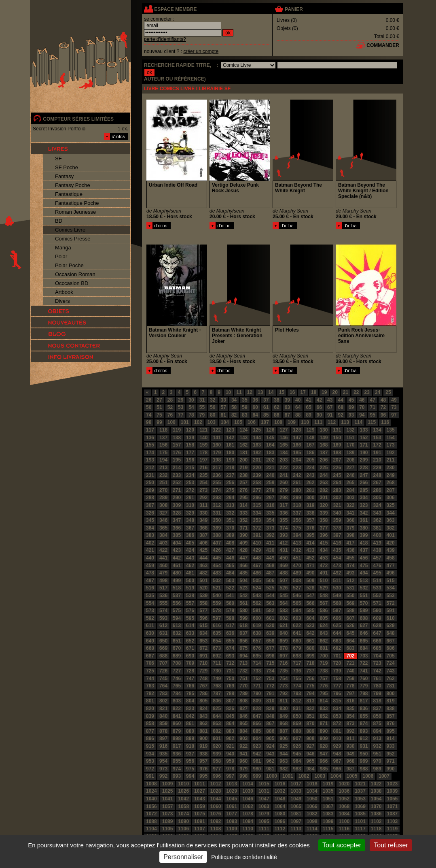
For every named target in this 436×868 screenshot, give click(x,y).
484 (230, 573)
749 (217, 679)
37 (266, 400)
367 (190, 528)
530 (337, 588)
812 (297, 701)
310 (190, 505)
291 (190, 498)
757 (324, 679)
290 (177, 498)
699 (310, 656)
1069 (360, 806)
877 (150, 731)
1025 (168, 791)
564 (284, 603)
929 (337, 746)
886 (270, 731)
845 (230, 716)
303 (350, 498)
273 (203, 490)
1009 (168, 784)
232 (163, 475)
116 (385, 422)
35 (244, 400)
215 (190, 468)
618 (243, 625)
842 (190, 716)
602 (284, 618)
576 (190, 611)
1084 (344, 814)
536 (163, 596)
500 (190, 581)
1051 (328, 799)
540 (217, 596)
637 (243, 633)
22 (356, 392)
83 (244, 415)
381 (377, 528)
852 (324, 716)
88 (298, 415)
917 (177, 746)
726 (163, 671)
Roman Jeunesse (75, 212)
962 (270, 761)
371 (243, 528)
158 (190, 445)
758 (337, 679)
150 (337, 438)
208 (350, 460)
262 (310, 483)
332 (230, 513)
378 (337, 528)
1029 (232, 791)
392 (270, 535)
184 (284, 453)
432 (297, 550)
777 (337, 686)
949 (350, 754)
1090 (183, 821)
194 (163, 460)
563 (270, 603)
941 (243, 754)
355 (284, 520)
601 (270, 618)
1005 (352, 776)
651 (177, 641)
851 (310, 716)
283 (337, 490)
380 (364, 528)
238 (243, 475)
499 (177, 581)
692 (217, 656)
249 (391, 475)
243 (310, 475)
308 (163, 505)
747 (190, 679)
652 (190, 641)
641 (297, 633)
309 (177, 505)
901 (217, 738)
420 (391, 543)
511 (337, 581)
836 (364, 708)
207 (337, 460)
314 (243, 505)
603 (297, 618)
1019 (328, 784)
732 (243, 671)
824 (203, 708)
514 (377, 581)
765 (177, 686)
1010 (183, 784)
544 (270, 596)
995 (203, 776)
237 (230, 475)
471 (310, 566)
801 (150, 701)
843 (203, 716)
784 (177, 694)
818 (377, 701)
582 (270, 611)
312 (217, 505)
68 (340, 407)
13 (260, 392)
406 (203, 543)
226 (337, 468)
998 (243, 776)
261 (297, 483)
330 (203, 513)
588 (350, 611)
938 (203, 754)
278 (270, 490)
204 (297, 460)
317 (284, 505)
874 (364, 723)
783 (163, 694)
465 (230, 566)
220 (257, 468)
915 (150, 746)
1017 (296, 784)
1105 (168, 829)
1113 (296, 829)
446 (230, 558)
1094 (248, 821)
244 (324, 475)
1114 (312, 829)
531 (350, 588)
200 (243, 460)
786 (203, 694)
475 (364, 566)
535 (150, 596)
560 (230, 603)
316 (270, 505)
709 (190, 663)
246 (350, 475)
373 (270, 528)
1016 (280, 784)
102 (198, 422)
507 (284, 581)
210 (377, 460)
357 (310, 520)
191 (377, 453)
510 (324, 581)
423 (177, 550)
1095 (264, 821)
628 (377, 625)
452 (310, 558)
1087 (393, 814)
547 (310, 596)
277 (257, 490)
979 (243, 769)
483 (217, 573)
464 (217, 566)
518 (177, 588)
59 (244, 407)
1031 (264, 791)
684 (364, 648)
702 (350, 656)
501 (203, 581)
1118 (376, 829)
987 (350, 769)
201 (257, 460)
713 (243, 663)
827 (243, 708)
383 (150, 535)
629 (391, 625)
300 (310, 498)
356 (297, 520)
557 (190, 603)
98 (149, 422)
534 (391, 588)
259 (270, 483)
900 (203, 738)
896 (150, 738)
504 (243, 581)
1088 (151, 821)
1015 (264, 784)
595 (190, 618)
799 (377, 694)
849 (284, 716)
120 (190, 430)
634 (203, 633)
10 (228, 392)
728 (190, 671)
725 (150, 671)
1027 (200, 791)
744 (150, 679)
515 (391, 581)
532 (364, 588)
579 (230, 611)
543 (257, 596)
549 (337, 596)
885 (257, 731)
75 (159, 415)
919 (203, 746)
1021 (360, 784)
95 (373, 415)
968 (350, 761)
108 (278, 422)
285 (364, 490)
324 (377, 505)
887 (284, 731)
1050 (312, 799)
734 (270, 671)
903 (243, 738)
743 (391, 671)
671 (190, 648)
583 (284, 611)
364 (150, 528)
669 (163, 648)
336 (284, 513)
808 (243, 701)
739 (337, 671)
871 (324, 723)
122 (217, 430)
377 (324, 528)
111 (318, 422)
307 (150, 505)
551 (364, 596)
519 (190, 588)
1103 (393, 821)
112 (332, 422)
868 (284, 723)
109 (292, 422)
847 (257, 716)
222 (284, 468)
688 (163, 656)
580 (243, 611)
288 (150, 498)
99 (159, 422)
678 (284, 648)
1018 (312, 784)
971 (391, 761)
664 (350, 641)
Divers (62, 301)
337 (297, 513)
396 (324, 535)
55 (202, 407)
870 (310, 723)
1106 (183, 829)
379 (350, 528)
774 (297, 686)
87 (287, 415)
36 (255, 400)
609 (377, 618)
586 (324, 611)
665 (364, 641)
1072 (151, 814)
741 (364, 671)
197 (203, 460)
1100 (344, 821)
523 (243, 588)
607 (350, 618)
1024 (151, 791)
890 (324, 731)
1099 (328, 821)
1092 (216, 821)
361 (364, 520)
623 (310, 625)
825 (217, 708)
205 (310, 460)
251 (163, 483)
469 (284, 566)
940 (230, 754)
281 (310, 490)
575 (177, 611)
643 (324, 633)
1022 (376, 784)
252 (177, 483)
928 (324, 746)
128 (297, 430)
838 (391, 708)
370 (230, 528)
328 (177, 513)
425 (203, 550)
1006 (368, 776)
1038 (376, 791)
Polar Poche (69, 265)
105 (238, 422)
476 (377, 566)
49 (394, 400)
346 (163, 520)
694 (243, 656)
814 (324, 701)
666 (377, 641)
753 (270, 679)
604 (310, 618)
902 (230, 738)
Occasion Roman (75, 274)
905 (270, 738)
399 (364, 535)
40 (298, 400)
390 (243, 535)
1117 (360, 829)
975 (190, 769)
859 (163, 723)
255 (217, 483)
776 (324, 686)
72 (383, 407)
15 (282, 392)
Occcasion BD (72, 283)
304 (364, 498)
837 (377, 708)
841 (177, 716)
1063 (264, 806)
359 (337, 520)
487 (270, 573)
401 (391, 535)
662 (324, 641)
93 (351, 415)
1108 (216, 829)
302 (337, 498)
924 (270, 746)
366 (177, 528)
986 (337, 769)
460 (163, 566)
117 (150, 430)
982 (284, 769)
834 (337, 708)
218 (230, 468)
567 (324, 603)
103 (212, 422)
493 (350, 573)
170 (350, 445)
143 (243, 438)
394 (297, 535)
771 (257, 686)
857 (391, 716)
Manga (63, 248)
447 (243, 558)
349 (203, 520)
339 (324, 513)
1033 (296, 791)
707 (163, 663)
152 (364, 438)
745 (163, 679)
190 (364, 453)
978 (230, 769)
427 (230, 550)
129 (310, 430)
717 (297, 663)
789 (243, 694)
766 (190, 686)
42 (319, 400)
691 (203, 656)
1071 (393, 806)
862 (203, 723)
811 (284, 701)
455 (350, 558)
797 (350, 694)
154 (391, 438)
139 (190, 438)
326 (150, 513)
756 (310, 679)
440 (150, 558)
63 (287, 407)
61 (266, 407)
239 (257, 475)
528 (310, 588)
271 (177, 490)
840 (163, 716)
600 (257, 618)
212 (150, 468)
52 (170, 407)
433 (310, 550)
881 (203, 731)
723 (377, 663)
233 (177, 475)
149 (324, 438)
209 (364, 460)
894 (377, 731)
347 (177, 520)
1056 (151, 806)
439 (391, 550)
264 (337, 483)
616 (217, 625)
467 (257, 566)
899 (190, 738)
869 (297, 723)
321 (337, 505)
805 (203, 701)
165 (284, 445)
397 (337, 535)
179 (217, 453)
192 (391, 453)
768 (217, 686)
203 (284, 460)
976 (203, 769)
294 (230, 498)
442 (177, 558)
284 (350, 490)
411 (270, 543)
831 (297, 708)
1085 (360, 814)
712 (230, 663)
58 (234, 407)
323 (364, 505)
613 (177, 625)
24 (378, 392)
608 (364, 618)
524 (257, 588)
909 (324, 738)
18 (314, 392)
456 (364, 558)
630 (150, 633)
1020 (344, 784)
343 (377, 513)
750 (230, 679)
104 (225, 422)
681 (324, 648)
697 (284, 656)
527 (297, 588)
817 (364, 701)
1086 (376, 814)
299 (297, 498)
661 (310, 641)
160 (217, 445)
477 (391, 566)
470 (297, 566)
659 (284, 641)
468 (270, 566)
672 (203, 648)
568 (337, 603)
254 (203, 483)
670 (177, 648)
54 (191, 407)
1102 (376, 821)
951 (377, 754)
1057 (168, 806)
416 (337, 543)
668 (150, 648)
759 (350, 679)
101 (185, 422)
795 (324, 694)
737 (310, 671)
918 (190, 746)
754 (284, 679)
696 (270, 656)
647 (377, 633)
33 (223, 400)
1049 (296, 799)
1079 (264, 814)
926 (297, 746)
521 (217, 588)
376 (310, 528)
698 (297, 656)
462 (190, 566)
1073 (168, 814)
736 (297, 671)
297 (270, 498)
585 (310, 611)
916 (163, 746)
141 (217, 438)
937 (190, 754)
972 (150, 769)
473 (337, 566)
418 (364, 543)
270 (163, 490)
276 (243, 490)
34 (234, 400)
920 (217, 746)
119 (177, 430)
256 (230, 483)
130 (324, 430)
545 (284, 596)
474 (350, 566)
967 (337, 761)
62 (276, 407)
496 (391, 573)
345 (150, 520)
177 (190, 453)
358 (324, 520)
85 (266, 415)
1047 (264, 799)
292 (203, 498)
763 (150, 686)
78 (191, 415)
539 (203, 596)
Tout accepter (342, 845)
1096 (280, 821)
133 (364, 430)
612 (163, 625)
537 (177, 596)
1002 (304, 776)
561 (243, 603)
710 (203, 663)
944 (284, 754)
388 (217, 535)
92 (340, 415)
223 (297, 468)
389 (230, 535)
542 (243, 596)
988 (364, 769)
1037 (360, 791)
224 (310, 468)
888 (297, 731)
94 (362, 415)
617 (230, 625)
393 (284, 535)
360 (350, 520)
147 (297, 438)
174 (150, 453)
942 (257, 754)
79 (202, 415)
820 (150, 708)
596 (203, 618)
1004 (336, 776)
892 (350, 731)
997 (230, 776)
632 (177, 633)
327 (163, 513)
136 (150, 438)
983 (297, 769)
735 (284, 671)
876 (391, 723)
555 (163, 603)
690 (190, 656)
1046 (248, 799)
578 (217, 611)
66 (319, 407)
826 (230, 708)
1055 (393, 799)
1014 (248, 784)
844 (217, 716)
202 (270, 460)
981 (270, 769)
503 (230, 581)
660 (297, 641)
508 (297, 581)
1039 (393, 791)
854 (350, 716)
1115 (328, 829)
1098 (312, 821)
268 (391, 483)
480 (177, 573)
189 (350, 453)
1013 (232, 784)
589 (364, 611)
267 (377, 483)
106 (252, 422)
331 (217, 513)
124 (243, 430)
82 (234, 415)
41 (308, 400)
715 (270, 663)
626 (350, 625)
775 (310, 686)
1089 (168, 821)
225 (324, 468)
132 (350, 430)
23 (367, 392)
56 (213, 407)
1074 (183, 814)
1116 (344, 829)
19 (324, 392)
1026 (183, 791)
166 (297, 445)
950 (364, 754)
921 (230, 746)
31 (202, 400)
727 (177, 671)
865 (243, 723)
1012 (216, 784)
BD (59, 221)
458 (391, 558)
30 (191, 400)
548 (324, 596)
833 (324, 708)
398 (350, 535)
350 (217, 520)
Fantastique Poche (77, 203)
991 (150, 776)
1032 (280, 791)
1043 (200, 799)
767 (203, 686)
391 (257, 535)
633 (190, 633)
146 (284, 438)
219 (243, 468)
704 (377, 656)
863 (217, 723)
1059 (200, 806)
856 (377, 716)
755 (297, 679)
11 (239, 392)
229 (377, 468)
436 (350, 550)
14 (271, 392)
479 (163, 573)
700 (324, 656)
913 (377, 738)
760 (364, 679)
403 (163, 543)
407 (217, 543)
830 (284, 708)
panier (294, 9)
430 (270, 550)
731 (230, 671)
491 (324, 573)
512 (350, 581)
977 (217, 769)
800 (391, 694)
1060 (216, 806)
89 (308, 415)
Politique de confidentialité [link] (244, 857)
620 (270, 625)
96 (383, 415)
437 (364, 550)
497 (150, 581)
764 (163, 686)
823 (190, 708)
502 (217, 581)
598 (230, 618)
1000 (272, 776)
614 (190, 625)
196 (190, 460)
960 (243, 761)
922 (243, 746)
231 (150, 475)
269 (150, 490)
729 (203, 671)
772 (270, 686)
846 (243, 716)
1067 (328, 806)
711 (217, 663)
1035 (328, 791)
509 (310, 581)
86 (276, 415)
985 (324, 769)
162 (243, 445)
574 (163, 611)
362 (377, 520)
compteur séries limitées (78, 119)
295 (243, 498)
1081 (296, 814)
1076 (216, 814)
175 (163, 453)
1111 (264, 829)
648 (391, 633)
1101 (360, 821)
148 (310, 438)
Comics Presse (73, 239)
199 (230, 460)
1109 (232, 829)
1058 (183, 806)
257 (243, 483)
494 (364, 573)
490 (310, 573)
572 (391, 603)
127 (284, 430)
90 (319, 415)
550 (350, 596)
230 (391, 468)
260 (284, 483)
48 (383, 400)
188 (337, 453)
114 (358, 422)
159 (203, 445)
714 (257, 663)
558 (203, 603)
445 (217, 558)
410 (257, 543)
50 (149, 407)
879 (177, 731)
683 (350, 648)
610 (391, 618)
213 (163, 468)
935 (163, 754)
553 (391, 596)
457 (377, 558)
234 (190, 475)
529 (324, 588)
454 (337, 558)
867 (270, 723)
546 (297, 596)
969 (364, 761)
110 (305, 422)
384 (163, 535)
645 (350, 633)
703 (364, 656)
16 (292, 392)
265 (350, 483)
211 (391, 460)
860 (177, 723)
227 (350, 468)
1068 (344, 806)
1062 (248, 806)
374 (284, 528)
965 (310, 761)
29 (181, 400)
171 (364, 445)
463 (203, 566)
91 (330, 415)
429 (257, 550)
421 (150, 550)
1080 (280, 814)
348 (190, 520)
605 (324, 618)
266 (364, 483)
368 (203, 528)
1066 (312, 806)
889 (310, 731)
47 (373, 400)
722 (364, 663)
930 (350, 746)
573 (150, 611)
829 (270, 708)
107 (265, 422)
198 (217, 460)
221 (270, 468)
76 (170, 415)
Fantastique (69, 194)
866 (257, 723)
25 (388, 392)
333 (243, 513)
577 (203, 611)
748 (203, 679)
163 (257, 445)
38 (276, 400)
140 (203, 438)
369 (217, 528)
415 (324, 543)
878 (163, 731)
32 (213, 400)
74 (149, 415)
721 (350, 663)
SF (58, 158)
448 (257, 558)
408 (230, 543)
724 (391, 663)
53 (181, 407)
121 (203, 430)
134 (377, 430)
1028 (216, 791)
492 (337, 573)
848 (270, 716)
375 (297, 528)
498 (163, 581)
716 (284, 663)
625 (337, 625)
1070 (376, 806)
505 (257, 581)
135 (391, 430)
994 (190, 776)
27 (159, 400)
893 (364, 731)
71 (373, 407)
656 (243, 641)
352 (243, 520)
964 (297, 761)
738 (324, 671)
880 (190, 731)
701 (337, 656)
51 (159, 407)
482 (203, 573)
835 (350, 708)
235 (203, 475)
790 (257, 694)
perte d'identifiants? (165, 39)
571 (377, 603)
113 (345, 422)
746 (177, 679)
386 (190, 535)
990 (391, 769)
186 (310, 453)
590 (377, 611)
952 (391, 754)
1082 (312, 814)
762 (391, 679)
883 (230, 731)
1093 (232, 821)
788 (230, 694)
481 (190, 573)
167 (310, 445)
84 (255, 415)
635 (217, 633)
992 (163, 776)
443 (190, 558)
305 (377, 498)
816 (350, 701)
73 (394, 407)
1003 (320, 776)
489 (297, 573)
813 (310, 701)
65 (308, 407)
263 (324, 483)
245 (337, 475)
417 (350, 543)
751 (243, 679)
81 (223, 415)
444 (203, 558)
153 (377, 438)
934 (150, 754)
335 (270, 513)
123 (230, 430)
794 (310, 694)
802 (163, 701)
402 (150, 543)
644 (337, 633)
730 (217, 671)
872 (337, 723)
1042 (183, 799)
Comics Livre (70, 230)
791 (270, 694)
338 (310, 513)
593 (163, 618)
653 (203, 641)
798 (364, 694)
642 (310, 633)
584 (297, 611)
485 (243, 573)
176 (177, 453)
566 (310, 603)
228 (364, 468)
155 (150, 445)
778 (350, 686)
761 (377, 679)
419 (377, 543)
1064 (280, 806)
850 (297, 716)
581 (257, 611)
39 (287, 400)
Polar (61, 256)
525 (270, 588)
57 (223, 407)
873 (350, 723)
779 (364, 686)
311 (203, 505)
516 (150, 588)
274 (217, 490)
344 (391, 513)
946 (310, 754)
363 (391, 520)
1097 (296, 821)
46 (362, 400)
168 (324, 445)
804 (190, 701)
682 (337, 648)
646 (364, 633)
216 (203, 468)
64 (298, 407)
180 (230, 453)
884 (243, 731)
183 (270, 453)
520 (203, 588)
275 (230, 490)
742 (377, 671)
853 (337, 716)
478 (150, 573)
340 (337, 513)
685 (377, 648)
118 (163, 430)
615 (203, 625)
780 (377, 686)
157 (177, 445)
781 (391, 686)
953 (150, 761)
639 (270, 633)
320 (324, 505)
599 (243, 618)
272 (190, 490)
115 (372, 422)
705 (391, 656)
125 (257, 430)
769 (230, 686)
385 (177, 535)
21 (346, 392)
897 (163, 738)
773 (284, 686)
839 (150, 716)
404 (177, 543)
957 (203, 761)
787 (217, 694)
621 (284, 625)
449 (270, 558)
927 (310, 746)
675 (243, 648)
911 (350, 738)
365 (163, 528)
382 (391, 528)
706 (150, 663)
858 (150, 723)
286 (377, 490)
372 (257, 528)
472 (324, 566)
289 (163, 498)
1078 (248, 814)
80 (213, 415)
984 (310, 769)
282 (324, 490)
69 (351, 407)
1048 (280, 799)
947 (324, 754)
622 (297, 625)
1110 (248, 829)
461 (177, 566)
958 (217, 761)
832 (310, 708)
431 (284, 550)
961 (257, 761)
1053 (360, 799)
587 (337, 611)
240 (270, 475)
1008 (151, 784)
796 (337, 694)
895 (391, 731)
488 (284, 573)
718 (310, 663)
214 (177, 468)
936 (177, 754)
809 (257, 701)
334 (257, 513)
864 (230, 723)
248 (377, 475)
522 (230, 588)
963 (284, 761)
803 (177, 701)
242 (297, 475)
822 (177, 708)
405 (190, 543)
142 (230, 438)
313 (230, 505)
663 (337, 641)
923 (257, 746)
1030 (248, 791)
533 (377, 588)
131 (337, 430)
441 (163, 558)
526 (284, 588)
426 (217, 550)
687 (150, 656)
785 (190, 694)
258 (257, 483)
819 (391, 701)
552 (377, 596)
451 (297, 558)
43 (330, 400)
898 (177, 738)
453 (324, 558)
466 (243, 566)
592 (150, 618)
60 (255, 407)
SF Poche (67, 167)
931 (364, 746)
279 (284, 490)
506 (270, 581)
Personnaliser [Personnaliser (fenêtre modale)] (183, 857)
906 (284, 738)
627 (364, 625)
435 (337, 550)
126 (270, 430)
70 (362, 407)
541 (230, 596)
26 (149, 400)
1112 (280, 829)
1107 (200, 829)
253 (190, 483)
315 (257, 505)
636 (230, 633)
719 (324, 663)
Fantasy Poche (73, 185)
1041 (168, 799)
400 (377, 535)
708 (177, 663)
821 (163, 708)
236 (217, 475)
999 (257, 776)
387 (203, 535)
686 (391, 648)
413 (297, 543)
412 (284, 543)
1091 (200, 821)
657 (257, 641)
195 (177, 460)
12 (250, 392)
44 (340, 400)
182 (257, 453)
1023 (393, 784)
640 (284, 633)
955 (177, 761)
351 (230, 520)
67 (330, 407)
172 (377, 445)
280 (297, 490)
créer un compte (201, 51)
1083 (328, 814)
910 (337, 738)
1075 (200, 814)
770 (243, 686)
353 (257, 520)
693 (230, 656)
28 (170, 400)
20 (335, 392)
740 (350, 671)
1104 (151, 829)
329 (190, 513)
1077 (232, 814)
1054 (376, 799)
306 (391, 498)
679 (297, 648)
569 (350, 603)
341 (350, 513)
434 (324, 550)
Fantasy (64, 176)
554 (150, 603)
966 (324, 761)
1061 (232, 806)
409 (243, 543)
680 (310, 648)
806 (217, 701)
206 (324, 460)
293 (217, 498)
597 (217, 618)
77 (181, 415)
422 (163, 550)
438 (377, 550)
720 (337, 663)
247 (364, 475)
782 (150, 694)
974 (177, 769)
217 (217, 468)
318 (297, 505)
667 (391, 641)
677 (270, 648)
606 (337, 618)
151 (350, 438)
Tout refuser (391, 845)
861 (190, 723)
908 (310, 738)
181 (243, 453)
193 (150, 460)
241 (284, 475)
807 (230, 701)
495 (377, 573)
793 (297, 694)
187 (324, 453)
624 (324, 625)
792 (284, 694)
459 (150, 566)
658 (270, 641)
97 (394, 415)
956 (190, 761)
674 (230, 648)
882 (217, 731)
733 (257, 671)
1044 (216, 799)
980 (257, 769)
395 (310, 535)
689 (177, 656)
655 (230, 641)
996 (217, 776)
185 (297, 453)
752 (257, 679)
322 (350, 505)
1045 (232, 799)
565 (297, 603)
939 (217, 754)
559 (217, 603)
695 (257, 656)
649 (150, 641)
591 (391, 611)
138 (177, 438)
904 (257, 738)
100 (171, 422)
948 (337, 754)
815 (337, 701)
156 (163, 445)
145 (270, 438)
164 (270, 445)
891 (337, 731)
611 (150, 625)
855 (364, 716)
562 (257, 603)
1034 (312, 791)
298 (284, 498)
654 (217, 641)
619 (257, 625)
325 (391, 505)
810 (270, 701)
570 (364, 603)
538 (190, 596)
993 (177, 776)
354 (270, 520)
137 (163, 438)
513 (364, 581)
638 (257, 633)
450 (284, 558)
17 (303, 392)
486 (257, 573)
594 (177, 618)
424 (190, 550)
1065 (296, 806)
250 (150, 483)
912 (364, 738)
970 (377, 761)
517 (163, 588)
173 (391, 445)
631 (163, 633)
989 (377, 769)
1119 (393, 829)
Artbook (64, 292)
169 (337, 445)
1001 (288, 776)
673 (217, 648)
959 (230, 761)
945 (297, 754)
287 (391, 490)
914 (391, 738)
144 (257, 438)
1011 (200, 784)
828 (257, 708)
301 (324, 498)
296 (257, 498)
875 (377, 723)
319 (310, 505)
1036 (344, 791)
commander (383, 45)
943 (270, 754)
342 (364, 513)
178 (203, 453)
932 (377, 746)
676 (257, 648)
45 (351, 400)
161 (230, 445)
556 (177, 603)
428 (243, 550)
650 (163, 641)
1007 (384, 776)
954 (163, 761)
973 (163, 769)
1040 (151, 799)
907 (297, 738)
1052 (344, 799)
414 (310, 543)
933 (391, 746)
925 (284, 746)
